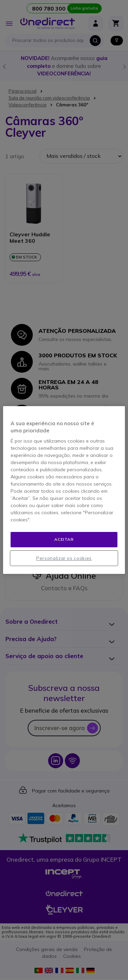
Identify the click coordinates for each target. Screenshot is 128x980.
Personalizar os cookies (64, 558)
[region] (64, 490)
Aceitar (64, 539)
